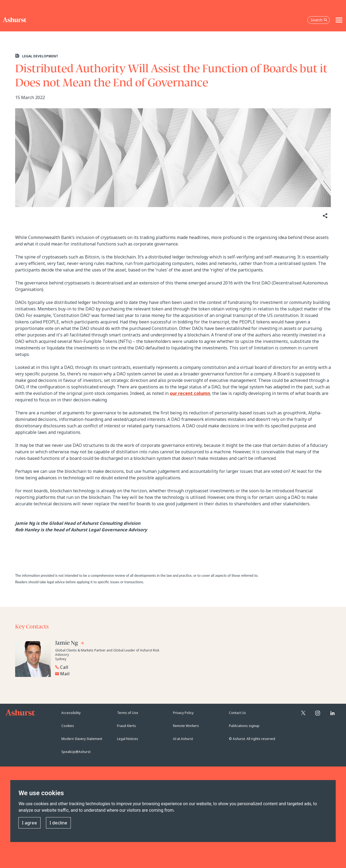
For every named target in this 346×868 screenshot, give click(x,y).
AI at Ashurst (183, 739)
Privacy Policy (183, 713)
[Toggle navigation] (339, 20)
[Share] (325, 216)
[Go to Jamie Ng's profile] (70, 644)
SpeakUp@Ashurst (76, 752)
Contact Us (237, 713)
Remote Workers (186, 726)
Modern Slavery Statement (82, 739)
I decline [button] (58, 823)
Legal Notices (128, 739)
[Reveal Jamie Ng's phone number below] (110, 667)
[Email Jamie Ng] (111, 674)
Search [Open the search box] (319, 20)
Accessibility (71, 713)
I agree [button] (29, 823)
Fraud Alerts (127, 726)
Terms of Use (128, 713)
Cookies (68, 726)
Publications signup (244, 726)
